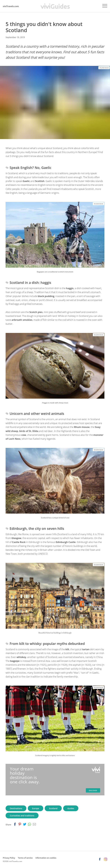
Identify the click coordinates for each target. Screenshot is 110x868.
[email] (34, 825)
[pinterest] (20, 825)
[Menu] (105, 6)
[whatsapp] (30, 825)
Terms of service (25, 858)
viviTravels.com (11, 6)
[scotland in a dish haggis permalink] (7, 282)
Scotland (53, 808)
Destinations (16, 808)
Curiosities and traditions (22, 816)
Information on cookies (46, 858)
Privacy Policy (9, 858)
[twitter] (25, 825)
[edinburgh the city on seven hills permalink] (7, 528)
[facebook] (15, 825)
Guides (71, 808)
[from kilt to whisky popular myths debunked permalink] (7, 644)
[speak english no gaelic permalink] (7, 168)
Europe (36, 808)
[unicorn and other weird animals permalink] (7, 413)
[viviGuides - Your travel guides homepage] (55, 6)
